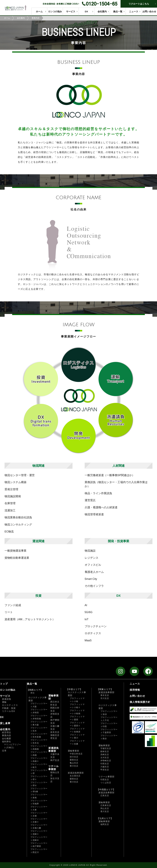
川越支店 (105, 767)
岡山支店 (105, 808)
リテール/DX (9, 711)
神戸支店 (55, 760)
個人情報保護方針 (140, 702)
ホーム (39, 11)
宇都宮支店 (106, 748)
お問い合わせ (149, 11)
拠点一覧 (118, 11)
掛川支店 (74, 757)
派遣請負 (7, 699)
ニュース (134, 11)
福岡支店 (105, 824)
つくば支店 (106, 783)
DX (86, 11)
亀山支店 (74, 763)
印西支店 (105, 764)
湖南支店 (55, 735)
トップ (4, 684)
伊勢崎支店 (106, 761)
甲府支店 (105, 770)
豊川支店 (74, 766)
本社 (33, 693)
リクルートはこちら (139, 4)
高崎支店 (105, 755)
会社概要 (7, 738)
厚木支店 (105, 695)
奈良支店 (55, 732)
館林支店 (105, 751)
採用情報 (135, 690)
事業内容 (7, 735)
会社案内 (102, 11)
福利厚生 (7, 742)
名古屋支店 (75, 776)
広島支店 (105, 796)
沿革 (4, 751)
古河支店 (105, 758)
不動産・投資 (9, 708)
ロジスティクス (10, 705)
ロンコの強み (55, 11)
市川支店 (105, 698)
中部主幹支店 (76, 754)
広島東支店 (106, 805)
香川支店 (105, 811)
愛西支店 (74, 760)
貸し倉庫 (5, 723)
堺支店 (54, 738)
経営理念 (7, 732)
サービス (71, 11)
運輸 (4, 702)
